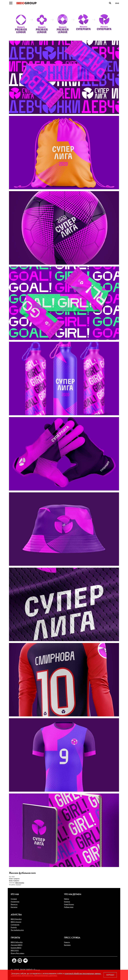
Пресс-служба (72, 938)
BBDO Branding (20, 883)
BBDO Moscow (16, 922)
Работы (66, 899)
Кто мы (15, 894)
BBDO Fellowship (17, 942)
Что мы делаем (73, 894)
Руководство (15, 901)
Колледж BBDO (16, 948)
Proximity (14, 927)
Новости (67, 942)
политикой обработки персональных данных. (83, 973)
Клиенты (67, 901)
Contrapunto (15, 924)
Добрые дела (69, 907)
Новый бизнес (69, 904)
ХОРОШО (110, 975)
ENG (117, 3)
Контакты (14, 907)
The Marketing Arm (17, 930)
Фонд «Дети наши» (17, 953)
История (14, 899)
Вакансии (14, 904)
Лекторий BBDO (16, 945)
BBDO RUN (15, 950)
